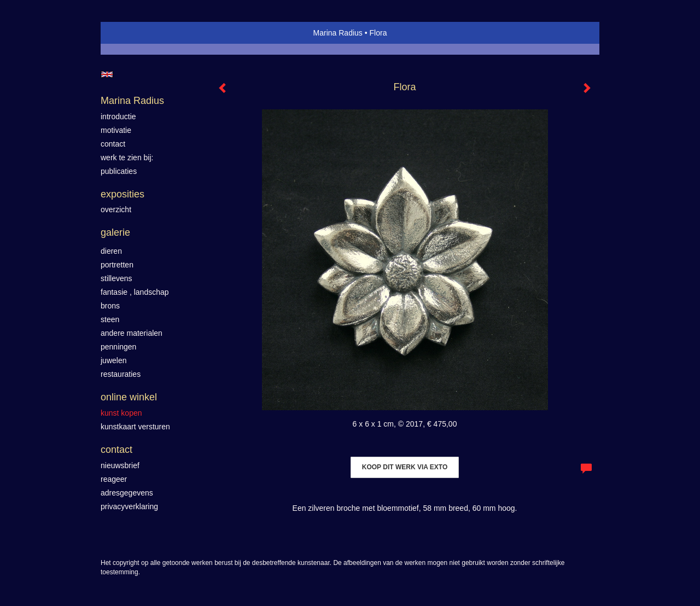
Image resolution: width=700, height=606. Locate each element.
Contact (116, 450)
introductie (118, 116)
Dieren (111, 251)
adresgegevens (127, 493)
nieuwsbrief (120, 465)
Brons (110, 306)
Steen (110, 319)
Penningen (118, 347)
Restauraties (121, 374)
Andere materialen (132, 333)
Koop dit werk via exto (405, 467)
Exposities (122, 194)
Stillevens (116, 278)
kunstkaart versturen (135, 427)
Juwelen (113, 360)
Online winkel (129, 397)
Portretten (117, 265)
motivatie (116, 130)
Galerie (115, 232)
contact (113, 144)
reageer (114, 479)
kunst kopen (121, 413)
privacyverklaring (129, 506)
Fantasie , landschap (135, 292)
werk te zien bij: (127, 158)
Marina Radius (338, 33)
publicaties (119, 171)
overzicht (116, 209)
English (107, 74)
